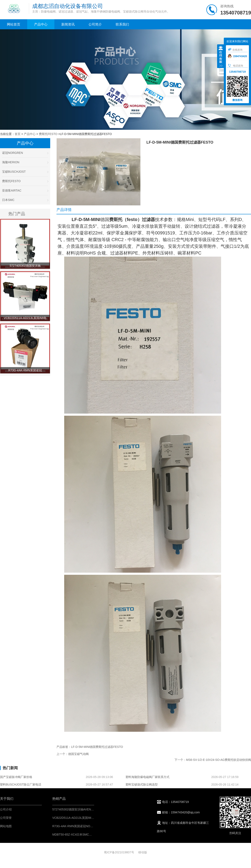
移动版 (143, 852)
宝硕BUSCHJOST (25, 172)
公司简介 (95, 24)
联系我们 (122, 24)
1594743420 (237, 56)
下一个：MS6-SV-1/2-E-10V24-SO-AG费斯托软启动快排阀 (213, 760)
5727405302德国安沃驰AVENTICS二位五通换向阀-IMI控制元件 (94, 809)
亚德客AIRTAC (25, 190)
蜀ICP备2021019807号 (119, 852)
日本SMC (25, 200)
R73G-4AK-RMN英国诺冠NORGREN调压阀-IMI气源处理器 (91, 826)
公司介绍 (6, 809)
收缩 (221, 57)
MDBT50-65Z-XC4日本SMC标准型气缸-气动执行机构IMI (89, 835)
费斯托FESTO (48, 134)
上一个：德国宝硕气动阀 (73, 754)
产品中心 (41, 24)
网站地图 (6, 826)
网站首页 (14, 24)
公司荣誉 (6, 818)
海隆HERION (25, 162)
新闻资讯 (68, 24)
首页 (18, 134)
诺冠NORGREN (25, 153)
